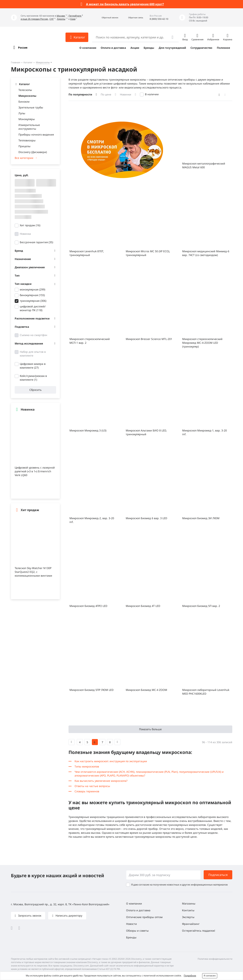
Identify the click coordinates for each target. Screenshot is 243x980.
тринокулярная (33, 301)
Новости (131, 924)
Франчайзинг (191, 924)
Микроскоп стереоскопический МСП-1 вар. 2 (90, 341)
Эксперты (188, 917)
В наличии (152, 94)
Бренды (149, 48)
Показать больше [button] (150, 729)
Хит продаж (30, 225)
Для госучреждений (172, 48)
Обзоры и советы (137, 931)
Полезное (223, 48)
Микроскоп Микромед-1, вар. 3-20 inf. (205, 432)
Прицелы (24, 146)
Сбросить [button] (35, 390)
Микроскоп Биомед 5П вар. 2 (201, 606)
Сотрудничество (201, 48)
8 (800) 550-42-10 (159, 19)
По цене (106, 94)
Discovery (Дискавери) (33, 152)
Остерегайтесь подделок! (199, 931)
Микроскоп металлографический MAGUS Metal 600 (204, 165)
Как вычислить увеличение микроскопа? (101, 781)
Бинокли (24, 102)
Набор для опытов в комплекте (33, 354)
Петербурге (75, 16)
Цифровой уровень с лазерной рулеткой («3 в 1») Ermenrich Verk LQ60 (35, 471)
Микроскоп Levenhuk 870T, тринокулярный (87, 253)
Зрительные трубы (31, 107)
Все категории (24, 158)
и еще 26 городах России (35, 19)
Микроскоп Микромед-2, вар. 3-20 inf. (92, 520)
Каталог (28, 62)
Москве (61, 16)
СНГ (52, 19)
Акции (135, 48)
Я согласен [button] (210, 976)
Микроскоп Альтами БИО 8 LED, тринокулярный (146, 432)
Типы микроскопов (87, 766)
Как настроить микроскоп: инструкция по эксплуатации (111, 761)
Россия (23, 48)
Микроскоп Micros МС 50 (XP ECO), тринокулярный (148, 253)
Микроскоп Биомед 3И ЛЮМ (201, 518)
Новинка (25, 234)
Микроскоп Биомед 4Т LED (143, 606)
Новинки (126, 94)
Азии (73, 19)
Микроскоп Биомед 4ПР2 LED (88, 606)
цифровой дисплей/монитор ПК (33, 308)
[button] (106, 18)
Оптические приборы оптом (144, 917)
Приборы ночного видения (36, 135)
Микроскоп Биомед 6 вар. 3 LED (146, 518)
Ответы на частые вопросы (92, 786)
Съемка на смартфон (34, 335)
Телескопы (25, 90)
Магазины (189, 903)
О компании (88, 48)
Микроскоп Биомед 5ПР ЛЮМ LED (91, 690)
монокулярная (32, 289)
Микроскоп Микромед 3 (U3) (88, 430)
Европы (61, 19)
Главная (15, 62)
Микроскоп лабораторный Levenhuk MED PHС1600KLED (206, 692)
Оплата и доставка (113, 48)
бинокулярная (32, 295)
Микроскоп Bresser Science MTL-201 (149, 339)
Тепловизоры (27, 140)
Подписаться (218, 875)
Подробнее (190, 976)
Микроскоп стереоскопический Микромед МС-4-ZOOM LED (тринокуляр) (202, 343)
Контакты (188, 910)
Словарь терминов (87, 791)
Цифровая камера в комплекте (33, 366)
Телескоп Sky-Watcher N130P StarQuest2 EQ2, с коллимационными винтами (33, 572)
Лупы (22, 113)
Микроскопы (43, 62)
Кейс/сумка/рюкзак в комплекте (33, 378)
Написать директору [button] (69, 916)
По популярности (80, 94)
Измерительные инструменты (29, 127)
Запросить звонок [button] (29, 916)
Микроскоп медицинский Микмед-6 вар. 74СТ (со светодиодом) (206, 253)
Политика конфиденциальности (215, 959)
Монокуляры (27, 119)
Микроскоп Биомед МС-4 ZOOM (146, 690)
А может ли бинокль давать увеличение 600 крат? (125, 4)
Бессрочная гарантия (36, 242)
